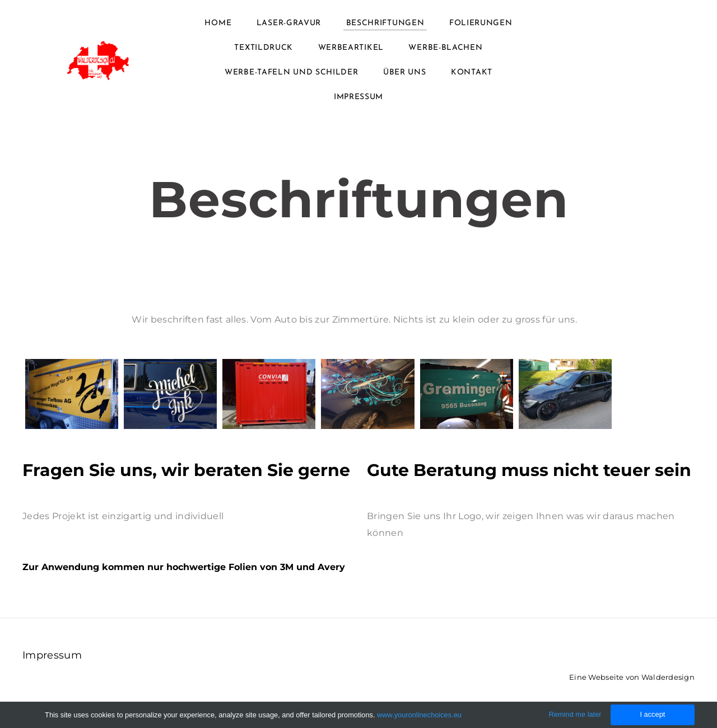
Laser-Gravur (289, 23)
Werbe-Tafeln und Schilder (292, 73)
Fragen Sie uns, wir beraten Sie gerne (186, 470)
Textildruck (264, 48)
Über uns (405, 73)
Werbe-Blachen (445, 48)
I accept (652, 714)
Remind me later (575, 714)
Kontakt (472, 73)
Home (218, 23)
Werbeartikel (351, 48)
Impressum (358, 97)
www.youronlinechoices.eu (419, 715)
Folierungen (481, 23)
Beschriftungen (385, 23)
